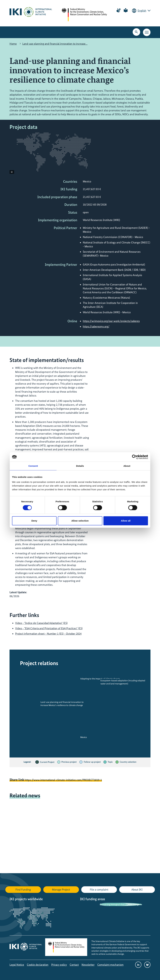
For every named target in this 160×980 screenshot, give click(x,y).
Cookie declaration (38, 965)
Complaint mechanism (110, 965)
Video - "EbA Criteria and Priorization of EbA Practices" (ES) (49, 628)
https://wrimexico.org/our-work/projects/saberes (111, 321)
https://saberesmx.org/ (96, 326)
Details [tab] (80, 466)
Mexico (84, 737)
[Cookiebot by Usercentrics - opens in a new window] (134, 457)
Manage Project (61, 890)
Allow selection (80, 521)
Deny (34, 521)
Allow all (126, 521)
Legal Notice (17, 965)
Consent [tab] (33, 466)
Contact (74, 965)
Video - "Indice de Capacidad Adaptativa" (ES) (41, 623)
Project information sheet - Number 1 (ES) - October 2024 (48, 634)
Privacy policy (59, 965)
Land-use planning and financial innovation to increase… (55, 44)
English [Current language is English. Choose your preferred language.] (142, 11)
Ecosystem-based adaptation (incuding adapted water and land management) (123, 682)
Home (13, 44)
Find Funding (23, 890)
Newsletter (88, 965)
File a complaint (99, 890)
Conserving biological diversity (114, 904)
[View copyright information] (12, 172)
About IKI (137, 890)
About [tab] (127, 466)
